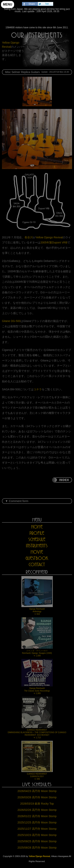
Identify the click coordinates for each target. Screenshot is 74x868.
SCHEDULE (37, 539)
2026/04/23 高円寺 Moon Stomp (37, 791)
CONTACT (37, 565)
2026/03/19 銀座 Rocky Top (37, 804)
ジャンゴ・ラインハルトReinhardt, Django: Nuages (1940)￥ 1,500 (37, 637)
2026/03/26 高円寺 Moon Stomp (37, 797)
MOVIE (37, 552)
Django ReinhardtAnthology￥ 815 (37, 596)
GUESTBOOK (37, 558)
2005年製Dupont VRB (54, 242)
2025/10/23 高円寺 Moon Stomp (37, 835)
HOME (37, 527)
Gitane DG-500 (11, 321)
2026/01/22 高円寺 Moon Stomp (37, 816)
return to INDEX (62, 480)
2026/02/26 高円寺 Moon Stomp (37, 810)
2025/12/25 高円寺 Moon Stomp (37, 822)
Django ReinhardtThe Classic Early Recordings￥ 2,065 (37, 677)
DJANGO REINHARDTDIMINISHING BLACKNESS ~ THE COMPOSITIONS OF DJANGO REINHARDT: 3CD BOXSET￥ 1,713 (37, 718)
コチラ (38, 389)
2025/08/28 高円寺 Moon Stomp (37, 848)
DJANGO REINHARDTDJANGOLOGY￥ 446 (37, 760)
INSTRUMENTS (37, 546)
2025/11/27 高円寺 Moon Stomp (37, 829)
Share (32, 4)
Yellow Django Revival (37, 20)
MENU (8, 4)
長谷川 (29, 237)
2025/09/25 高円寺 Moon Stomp (37, 841)
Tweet (47, 4)
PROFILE (37, 533)
